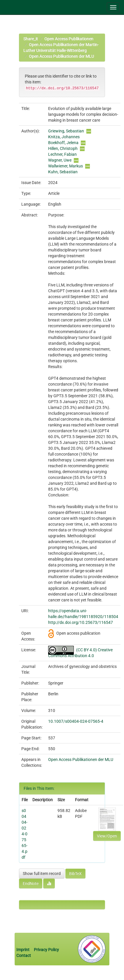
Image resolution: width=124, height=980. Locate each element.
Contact (24, 956)
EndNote (31, 883)
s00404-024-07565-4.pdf (25, 834)
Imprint (23, 950)
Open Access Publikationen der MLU (61, 56)
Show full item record (42, 874)
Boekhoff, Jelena (63, 143)
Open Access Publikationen (69, 39)
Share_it (31, 39)
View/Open (107, 836)
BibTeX (75, 874)
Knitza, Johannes (64, 137)
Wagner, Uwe (60, 160)
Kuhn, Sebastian (63, 172)
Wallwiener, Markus (66, 166)
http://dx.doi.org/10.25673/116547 (81, 622)
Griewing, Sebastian (66, 131)
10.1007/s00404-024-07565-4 (76, 721)
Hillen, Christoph (63, 148)
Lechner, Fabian (62, 154)
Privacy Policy (46, 950)
